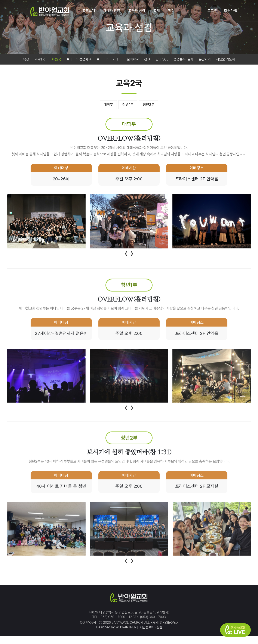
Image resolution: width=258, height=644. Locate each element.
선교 (147, 60)
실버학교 (133, 60)
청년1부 (128, 106)
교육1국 (40, 60)
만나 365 (162, 60)
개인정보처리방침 (151, 635)
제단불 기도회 (225, 60)
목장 (26, 60)
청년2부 (152, 106)
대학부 (105, 106)
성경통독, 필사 (184, 60)
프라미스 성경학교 (79, 60)
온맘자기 (205, 60)
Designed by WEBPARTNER (115, 635)
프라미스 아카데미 (109, 60)
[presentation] (126, 254)
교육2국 (56, 60)
